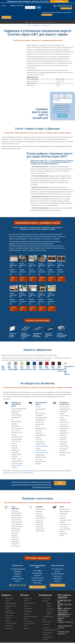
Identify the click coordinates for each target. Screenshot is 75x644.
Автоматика (9, 629)
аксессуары (28, 612)
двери (26, 606)
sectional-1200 (16, 466)
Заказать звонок (66, 8)
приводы (27, 614)
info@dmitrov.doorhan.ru (65, 623)
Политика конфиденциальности (50, 629)
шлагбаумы (28, 609)
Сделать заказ (60, 484)
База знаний (48, 22)
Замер (49, 604)
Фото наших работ (37, 588)
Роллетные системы (9, 617)
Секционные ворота (9, 600)
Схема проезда (47, 15)
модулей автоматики (29, 471)
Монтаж (49, 607)
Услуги (35, 22)
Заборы (27, 629)
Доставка (50, 610)
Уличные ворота (11, 604)
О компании (27, 22)
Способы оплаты (39, 22)
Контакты (52, 22)
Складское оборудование (10, 612)
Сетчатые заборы (11, 624)
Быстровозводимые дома (31, 618)
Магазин (31, 22)
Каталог (6, 17)
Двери (8, 621)
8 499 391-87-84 (64, 6)
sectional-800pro (17, 416)
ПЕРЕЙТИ (59, 1)
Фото (44, 22)
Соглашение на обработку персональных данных (48, 636)
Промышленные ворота (11, 607)
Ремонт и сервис (50, 613)
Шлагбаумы (9, 626)
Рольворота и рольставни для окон (29, 624)
